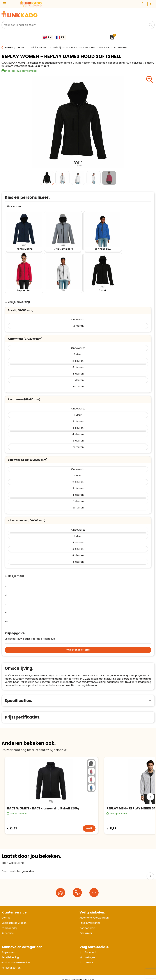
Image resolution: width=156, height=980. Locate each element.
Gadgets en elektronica (16, 957)
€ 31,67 (111, 823)
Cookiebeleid (87, 923)
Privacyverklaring (90, 918)
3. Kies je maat (14, 571)
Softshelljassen (59, 48)
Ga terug (10, 48)
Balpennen (8, 947)
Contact (7, 912)
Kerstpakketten (11, 962)
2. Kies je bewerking (17, 297)
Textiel (32, 48)
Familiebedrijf (10, 923)
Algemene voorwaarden (94, 912)
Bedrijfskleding (10, 952)
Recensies (8, 928)
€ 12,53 (12, 823)
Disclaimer (86, 928)
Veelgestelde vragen (14, 918)
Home (22, 48)
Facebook (88, 947)
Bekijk (89, 823)
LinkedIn (87, 957)
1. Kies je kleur (13, 206)
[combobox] (75, 25)
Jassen (43, 48)
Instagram (88, 952)
